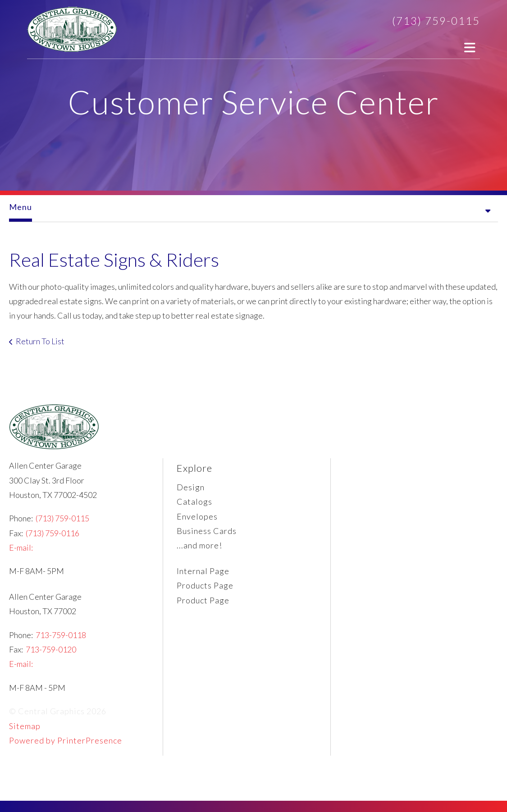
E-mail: (21, 547)
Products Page (205, 585)
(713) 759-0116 (53, 533)
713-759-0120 (51, 649)
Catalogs (194, 502)
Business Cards (207, 531)
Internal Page (203, 571)
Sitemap (25, 726)
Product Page (203, 600)
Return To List (40, 341)
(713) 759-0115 (436, 21)
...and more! (199, 545)
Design (191, 487)
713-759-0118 (61, 635)
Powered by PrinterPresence (66, 740)
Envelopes (197, 516)
